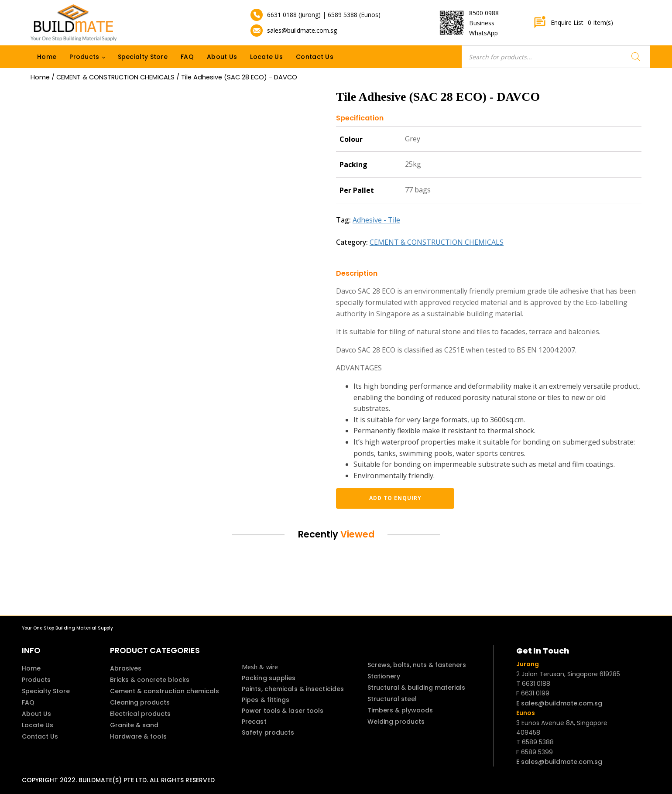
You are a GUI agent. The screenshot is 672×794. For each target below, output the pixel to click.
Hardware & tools (138, 736)
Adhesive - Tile (376, 220)
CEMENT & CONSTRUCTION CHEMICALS (115, 77)
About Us (222, 57)
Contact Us (315, 57)
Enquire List (573, 23)
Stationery (384, 676)
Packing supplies (269, 678)
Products (84, 57)
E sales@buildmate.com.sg (559, 703)
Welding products (396, 722)
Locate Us (266, 57)
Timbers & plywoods (400, 710)
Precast (254, 722)
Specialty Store (143, 57)
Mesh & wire (260, 667)
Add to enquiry (382, 498)
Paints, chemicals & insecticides (293, 689)
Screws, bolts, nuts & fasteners (417, 665)
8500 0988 (484, 13)
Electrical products (140, 714)
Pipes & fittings (266, 700)
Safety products (268, 732)
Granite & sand (134, 725)
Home (47, 57)
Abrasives (126, 668)
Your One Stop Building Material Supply (67, 628)
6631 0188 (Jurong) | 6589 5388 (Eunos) (324, 15)
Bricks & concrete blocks (150, 680)
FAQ (187, 57)
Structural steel (392, 699)
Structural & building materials (416, 688)
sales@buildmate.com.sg (302, 30)
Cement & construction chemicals (165, 691)
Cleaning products (140, 702)
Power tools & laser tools (283, 711)
